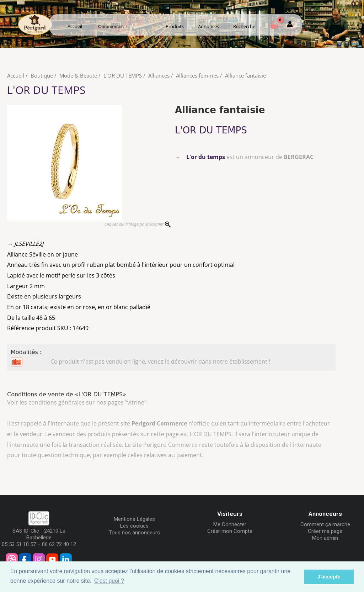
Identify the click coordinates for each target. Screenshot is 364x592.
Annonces (208, 26)
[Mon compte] (290, 25)
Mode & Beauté (78, 75)
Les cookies (134, 526)
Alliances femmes (197, 75)
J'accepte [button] (329, 577)
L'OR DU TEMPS (123, 75)
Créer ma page (325, 531)
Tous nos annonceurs (134, 533)
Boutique (42, 75)
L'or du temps (206, 157)
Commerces (113, 27)
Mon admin (325, 538)
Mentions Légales (134, 519)
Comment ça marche (325, 524)
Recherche (244, 26)
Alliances (159, 75)
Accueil (75, 26)
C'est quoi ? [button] (109, 581)
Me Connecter (230, 524)
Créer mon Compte (230, 531)
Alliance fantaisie (245, 75)
